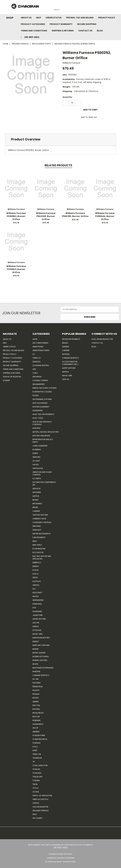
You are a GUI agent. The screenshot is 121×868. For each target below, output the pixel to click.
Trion (35, 784)
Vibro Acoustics (40, 799)
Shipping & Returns (63, 31)
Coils (35, 373)
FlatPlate (37, 581)
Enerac (36, 566)
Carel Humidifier (40, 446)
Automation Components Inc (44, 483)
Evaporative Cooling (42, 392)
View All (66, 379)
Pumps (35, 453)
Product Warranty (61, 24)
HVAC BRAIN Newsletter (102, 339)
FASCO (35, 574)
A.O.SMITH (37, 478)
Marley (36, 641)
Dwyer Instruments (42, 534)
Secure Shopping (87, 24)
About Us (26, 18)
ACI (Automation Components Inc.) (70, 363)
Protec (36, 698)
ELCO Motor (38, 552)
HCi (34, 589)
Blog (100, 31)
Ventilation (38, 468)
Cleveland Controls (42, 522)
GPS (34, 369)
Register (17, 377)
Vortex (36, 803)
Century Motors (40, 515)
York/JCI (37, 358)
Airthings (37, 377)
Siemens (36, 732)
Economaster (39, 549)
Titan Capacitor (40, 765)
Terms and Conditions (34, 31)
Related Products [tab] (58, 165)
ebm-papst (37, 545)
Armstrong (38, 347)
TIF (34, 762)
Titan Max (37, 773)
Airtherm (37, 492)
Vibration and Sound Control (42, 473)
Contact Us (85, 31)
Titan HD (36, 769)
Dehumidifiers (39, 384)
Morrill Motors (40, 660)
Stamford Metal (40, 739)
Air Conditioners (40, 343)
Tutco (35, 788)
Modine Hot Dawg (41, 656)
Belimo (35, 500)
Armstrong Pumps (41, 350)
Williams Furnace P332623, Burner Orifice (16, 269)
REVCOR (36, 717)
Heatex (36, 596)
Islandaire (37, 611)
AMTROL (65, 372)
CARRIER (36, 511)
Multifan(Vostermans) (43, 668)
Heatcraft (37, 593)
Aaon (35, 339)
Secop (35, 728)
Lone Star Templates (66, 858)
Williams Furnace (41, 811)
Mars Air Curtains (41, 645)
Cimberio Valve (39, 519)
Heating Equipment (41, 407)
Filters (36, 395)
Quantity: (68, 97)
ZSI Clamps (37, 818)
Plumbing (37, 450)
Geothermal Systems (42, 399)
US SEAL (36, 792)
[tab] (60, 139)
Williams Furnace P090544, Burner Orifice (105, 216)
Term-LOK (37, 754)
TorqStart (38, 777)
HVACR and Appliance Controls (42, 423)
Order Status (54, 18)
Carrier (66, 350)
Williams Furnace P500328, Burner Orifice (46, 216)
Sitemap (6, 380)
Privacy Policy (107, 18)
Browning (37, 504)
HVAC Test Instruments (43, 414)
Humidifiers (38, 411)
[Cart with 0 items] (118, 8)
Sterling (36, 743)
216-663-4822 (32, 37)
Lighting (36, 428)
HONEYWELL (37, 604)
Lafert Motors (39, 619)
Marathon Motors (41, 638)
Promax (36, 694)
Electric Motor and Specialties (42, 557)
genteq (36, 585)
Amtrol (36, 496)
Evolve (36, 570)
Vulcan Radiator (40, 807)
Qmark (36, 702)
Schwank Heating (41, 365)
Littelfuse (37, 630)
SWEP (35, 750)
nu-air (36, 679)
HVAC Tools (38, 418)
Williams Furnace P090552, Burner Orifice (16, 216)
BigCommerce (66, 854)
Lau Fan (36, 623)
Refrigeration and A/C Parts (43, 441)
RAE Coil (36, 705)
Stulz (35, 747)
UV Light (36, 461)
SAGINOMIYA (38, 724)
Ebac (35, 541)
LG (34, 354)
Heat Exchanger (40, 403)
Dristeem (37, 526)
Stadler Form (39, 735)
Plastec (36, 690)
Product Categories (33, 24)
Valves (36, 465)
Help (39, 18)
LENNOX (36, 626)
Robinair (36, 720)
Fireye (35, 578)
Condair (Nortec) (41, 675)
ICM (34, 608)
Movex (35, 664)
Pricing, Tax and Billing (80, 18)
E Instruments (39, 537)
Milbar (36, 649)
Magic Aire (37, 634)
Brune (35, 507)
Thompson (37, 758)
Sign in (6, 377)
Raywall (36, 709)
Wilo (35, 814)
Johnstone (38, 615)
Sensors (36, 457)
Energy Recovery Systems (45, 388)
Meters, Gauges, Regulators (46, 432)
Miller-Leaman (39, 653)
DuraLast (37, 530)
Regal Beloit (38, 713)
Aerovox (36, 489)
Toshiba (36, 780)
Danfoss (36, 362)
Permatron (38, 687)
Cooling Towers (40, 380)
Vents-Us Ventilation (42, 796)
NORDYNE (36, 672)
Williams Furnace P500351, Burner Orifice (75, 215)
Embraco (37, 563)
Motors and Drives (41, 436)
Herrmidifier (38, 600)
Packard (36, 683)
